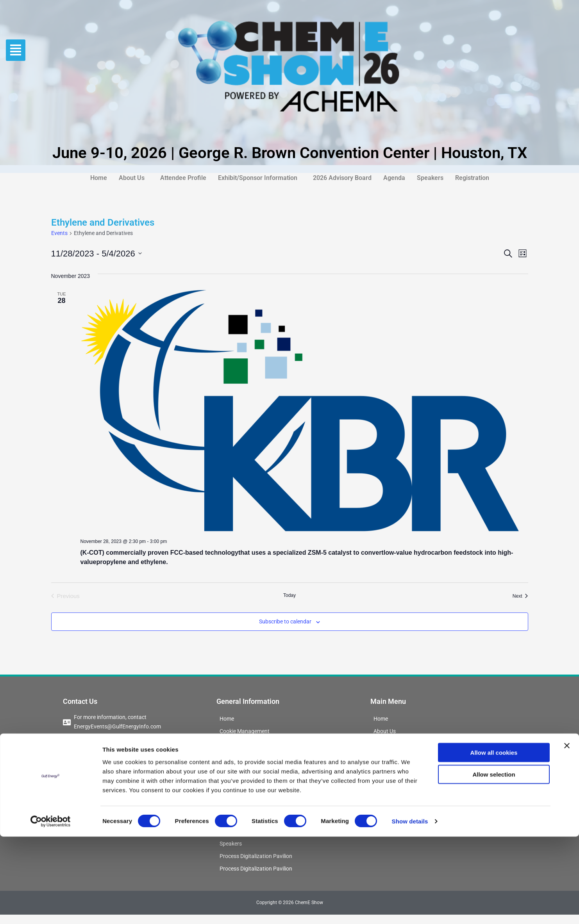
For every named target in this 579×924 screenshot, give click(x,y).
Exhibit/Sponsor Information (258, 178)
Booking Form (238, 769)
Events (59, 233)
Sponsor (231, 794)
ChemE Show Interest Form (255, 757)
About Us (132, 178)
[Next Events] (520, 596)
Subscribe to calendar (285, 621)
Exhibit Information (244, 782)
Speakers (430, 178)
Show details (410, 909)
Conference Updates (246, 744)
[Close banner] (567, 833)
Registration (472, 178)
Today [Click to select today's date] (289, 595)
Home (99, 178)
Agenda (394, 178)
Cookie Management (247, 732)
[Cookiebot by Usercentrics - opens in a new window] (51, 909)
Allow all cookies (494, 839)
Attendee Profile (183, 178)
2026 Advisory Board (342, 178)
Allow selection (494, 862)
